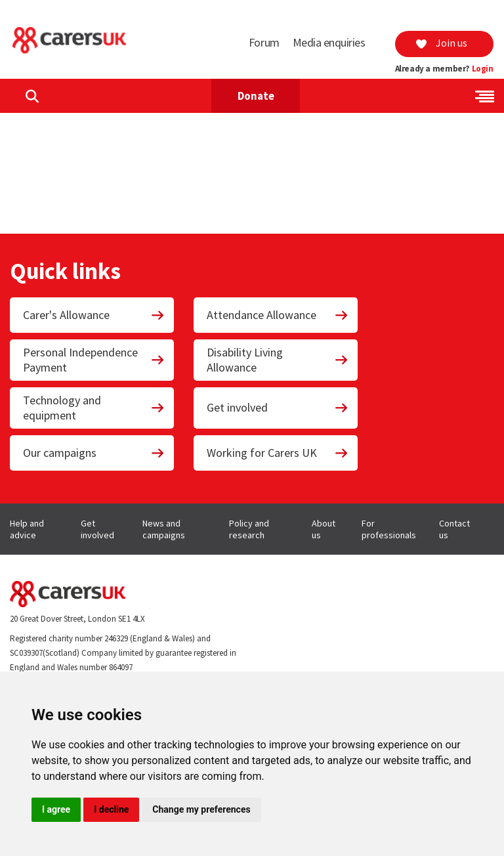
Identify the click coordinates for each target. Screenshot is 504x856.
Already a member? (444, 69)
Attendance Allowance (278, 315)
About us (324, 529)
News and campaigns (164, 529)
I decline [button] (111, 809)
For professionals (389, 529)
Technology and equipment (94, 408)
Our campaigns (94, 453)
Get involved (278, 407)
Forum (264, 42)
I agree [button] (56, 809)
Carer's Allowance (94, 315)
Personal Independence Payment (94, 360)
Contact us (454, 529)
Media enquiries (329, 42)
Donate (256, 96)
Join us (441, 43)
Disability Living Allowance (278, 360)
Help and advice (27, 529)
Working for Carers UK (278, 453)
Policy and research (249, 529)
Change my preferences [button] (201, 809)
